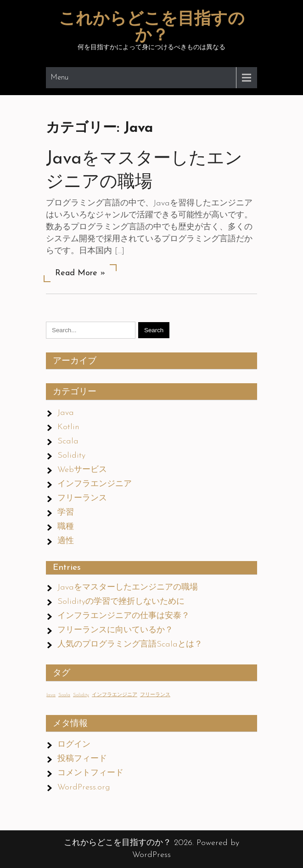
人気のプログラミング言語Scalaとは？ (130, 644)
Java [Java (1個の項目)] (51, 695)
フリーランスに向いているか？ (115, 630)
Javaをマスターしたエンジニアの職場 (128, 587)
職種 (66, 527)
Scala (68, 441)
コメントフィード (90, 773)
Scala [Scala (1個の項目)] (64, 695)
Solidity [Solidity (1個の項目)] (81, 695)
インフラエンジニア (95, 484)
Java (66, 413)
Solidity (71, 456)
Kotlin (68, 427)
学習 (66, 513)
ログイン (74, 745)
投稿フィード (82, 759)
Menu (59, 78)
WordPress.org (84, 787)
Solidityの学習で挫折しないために (121, 602)
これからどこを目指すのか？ (152, 28)
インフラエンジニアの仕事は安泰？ (123, 616)
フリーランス (82, 498)
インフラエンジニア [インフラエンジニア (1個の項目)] (115, 695)
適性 (66, 541)
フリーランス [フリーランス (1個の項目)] (155, 695)
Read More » (80, 273)
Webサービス (82, 470)
